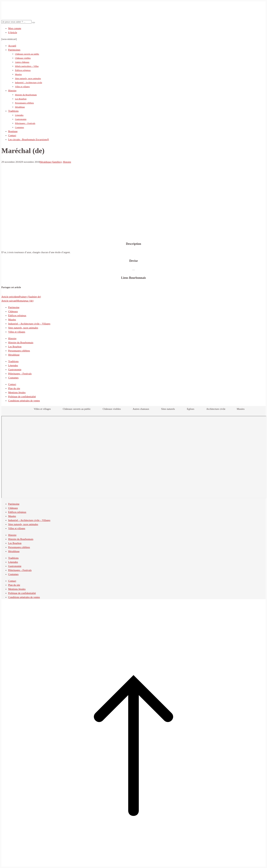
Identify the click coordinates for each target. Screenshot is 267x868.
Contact (12, 135)
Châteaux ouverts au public (27, 54)
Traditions (13, 111)
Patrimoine (14, 307)
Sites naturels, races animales (28, 78)
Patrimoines (14, 50)
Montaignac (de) (17, 301)
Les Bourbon (21, 99)
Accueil (12, 46)
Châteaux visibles (23, 58)
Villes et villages (22, 87)
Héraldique (20, 107)
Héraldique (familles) (51, 162)
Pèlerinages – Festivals (25, 123)
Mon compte (15, 28)
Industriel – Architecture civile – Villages (29, 324)
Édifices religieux (23, 70)
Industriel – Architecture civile (29, 82)
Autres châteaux (22, 62)
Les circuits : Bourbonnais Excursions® (29, 139)
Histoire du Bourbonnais (26, 95)
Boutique (13, 131)
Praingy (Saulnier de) (21, 297)
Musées (18, 74)
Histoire (12, 91)
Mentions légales (17, 392)
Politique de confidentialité (22, 397)
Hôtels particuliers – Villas (27, 66)
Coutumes (19, 127)
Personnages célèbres (24, 103)
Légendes (19, 115)
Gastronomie (21, 119)
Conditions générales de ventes (24, 401)
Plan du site (14, 388)
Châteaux (13, 311)
